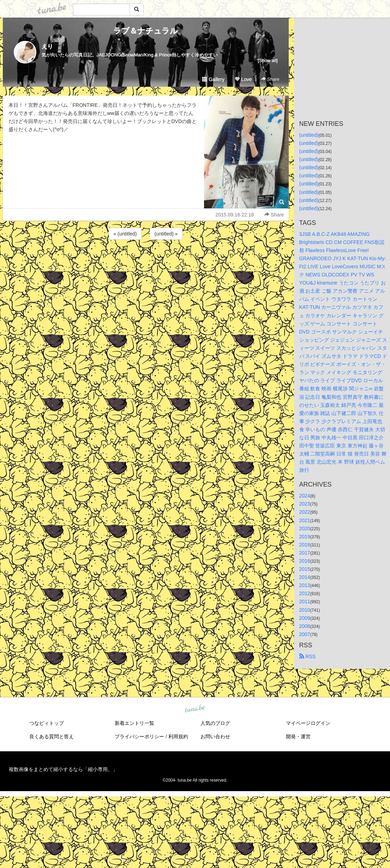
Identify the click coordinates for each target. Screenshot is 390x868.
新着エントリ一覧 (134, 723)
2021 (305, 520)
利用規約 (178, 736)
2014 (305, 577)
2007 (305, 634)
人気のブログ (215, 723)
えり (47, 46)
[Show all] (268, 60)
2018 (305, 545)
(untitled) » (166, 234)
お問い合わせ (215, 736)
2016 (305, 561)
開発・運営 (298, 736)
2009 (305, 618)
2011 (305, 601)
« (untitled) (125, 234)
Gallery (213, 79)
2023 (305, 504)
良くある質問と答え (52, 736)
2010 (305, 610)
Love (243, 79)
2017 (305, 553)
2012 (305, 593)
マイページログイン (308, 723)
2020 (305, 528)
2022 (305, 512)
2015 (305, 569)
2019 (305, 537)
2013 (305, 585)
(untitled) (309, 135)
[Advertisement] (146, 260)
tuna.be (195, 709)
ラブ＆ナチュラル (146, 31)
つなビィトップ (47, 723)
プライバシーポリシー (139, 736)
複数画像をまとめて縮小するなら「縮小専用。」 (63, 769)
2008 (305, 626)
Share (270, 79)
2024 (305, 496)
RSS (308, 656)
